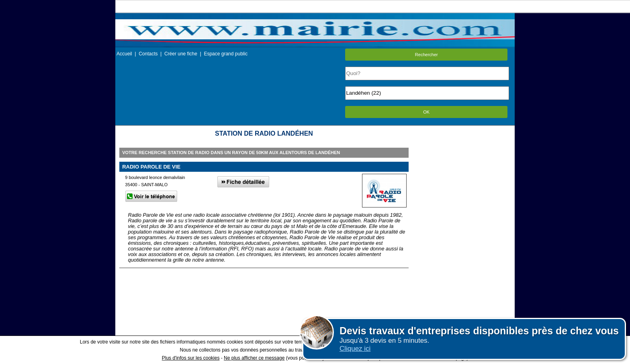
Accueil (124, 54)
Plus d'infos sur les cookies (191, 358)
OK (426, 112)
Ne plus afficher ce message (254, 358)
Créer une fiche (181, 54)
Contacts (148, 54)
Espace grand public (226, 54)
